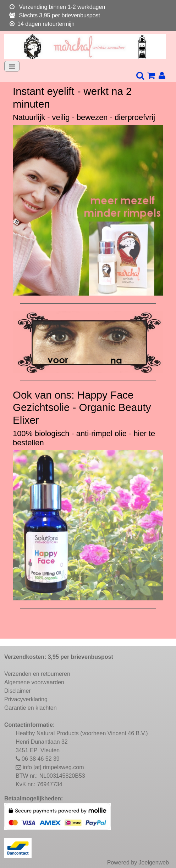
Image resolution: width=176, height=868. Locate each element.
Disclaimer (18, 691)
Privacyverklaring (26, 699)
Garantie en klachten (31, 708)
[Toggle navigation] (12, 66)
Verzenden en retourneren (37, 674)
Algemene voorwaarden (34, 682)
